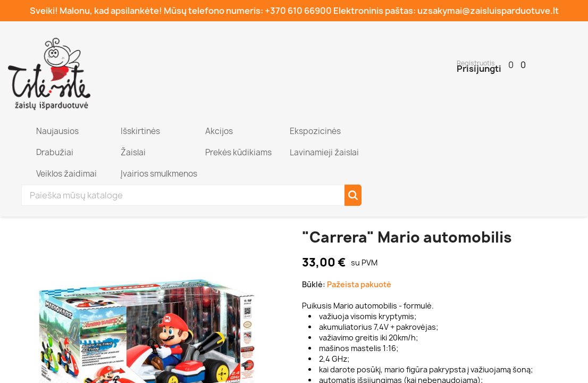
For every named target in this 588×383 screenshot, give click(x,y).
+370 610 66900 (298, 11)
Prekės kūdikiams (238, 152)
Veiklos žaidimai (66, 174)
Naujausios (57, 131)
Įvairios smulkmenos (158, 174)
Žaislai (132, 152)
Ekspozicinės (314, 131)
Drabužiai (54, 152)
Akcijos (218, 131)
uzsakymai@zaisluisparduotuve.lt (488, 11)
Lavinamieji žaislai (324, 152)
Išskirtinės (140, 131)
